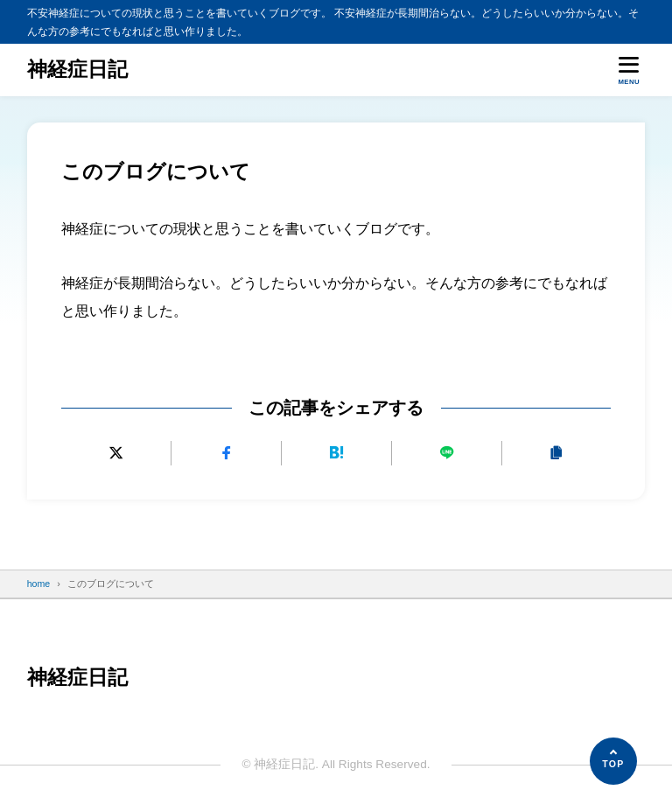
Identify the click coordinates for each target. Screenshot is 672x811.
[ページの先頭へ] (613, 761)
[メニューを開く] (629, 70)
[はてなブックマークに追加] (336, 453)
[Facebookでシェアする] (226, 453)
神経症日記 (77, 70)
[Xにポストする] (116, 453)
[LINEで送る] (446, 453)
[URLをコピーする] (556, 453)
